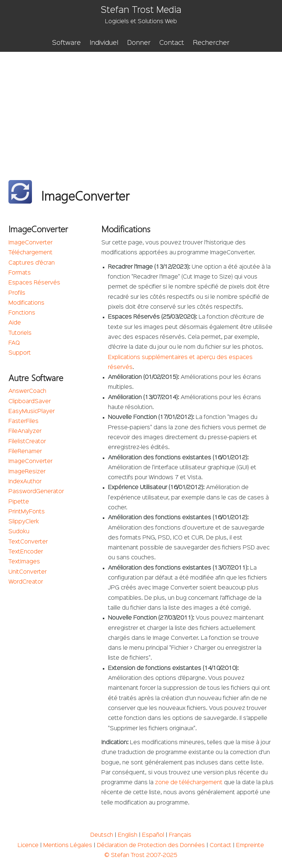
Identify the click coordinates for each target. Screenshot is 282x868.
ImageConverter (30, 243)
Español (153, 835)
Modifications (26, 303)
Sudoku (19, 532)
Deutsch (102, 835)
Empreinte (250, 846)
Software (66, 43)
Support (20, 353)
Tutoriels (20, 333)
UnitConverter (28, 572)
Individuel (104, 43)
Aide (15, 323)
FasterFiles (23, 422)
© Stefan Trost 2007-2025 (141, 856)
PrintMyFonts (27, 512)
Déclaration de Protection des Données (151, 846)
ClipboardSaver (30, 402)
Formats (20, 273)
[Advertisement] (141, 107)
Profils (17, 293)
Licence (28, 846)
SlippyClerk (24, 522)
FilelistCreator (27, 442)
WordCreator (26, 582)
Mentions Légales (68, 846)
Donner (139, 43)
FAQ (14, 343)
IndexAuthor (25, 482)
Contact (172, 43)
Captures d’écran (32, 263)
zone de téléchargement (189, 783)
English (128, 835)
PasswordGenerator (36, 492)
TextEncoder (26, 552)
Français (180, 835)
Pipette (19, 502)
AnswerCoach (27, 391)
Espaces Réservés (34, 283)
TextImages (24, 562)
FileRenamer (25, 452)
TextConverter (28, 542)
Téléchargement (30, 253)
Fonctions (22, 313)
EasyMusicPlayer (32, 412)
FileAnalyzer (25, 431)
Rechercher (211, 43)
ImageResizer (27, 472)
